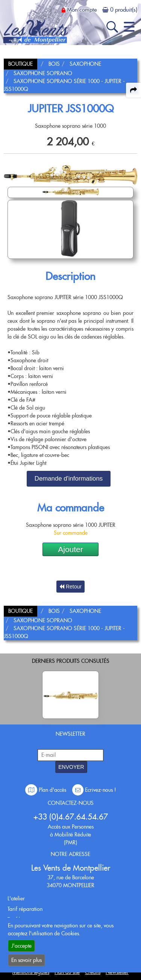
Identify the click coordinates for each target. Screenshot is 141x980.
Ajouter (70, 549)
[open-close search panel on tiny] (112, 27)
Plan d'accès (46, 790)
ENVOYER (71, 767)
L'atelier (16, 898)
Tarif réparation (25, 909)
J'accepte (21, 946)
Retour (70, 587)
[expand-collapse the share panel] (133, 90)
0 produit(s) (124, 10)
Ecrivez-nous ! (94, 790)
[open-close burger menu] (129, 27)
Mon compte (82, 10)
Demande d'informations (69, 479)
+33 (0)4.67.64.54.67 (71, 817)
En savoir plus (27, 960)
